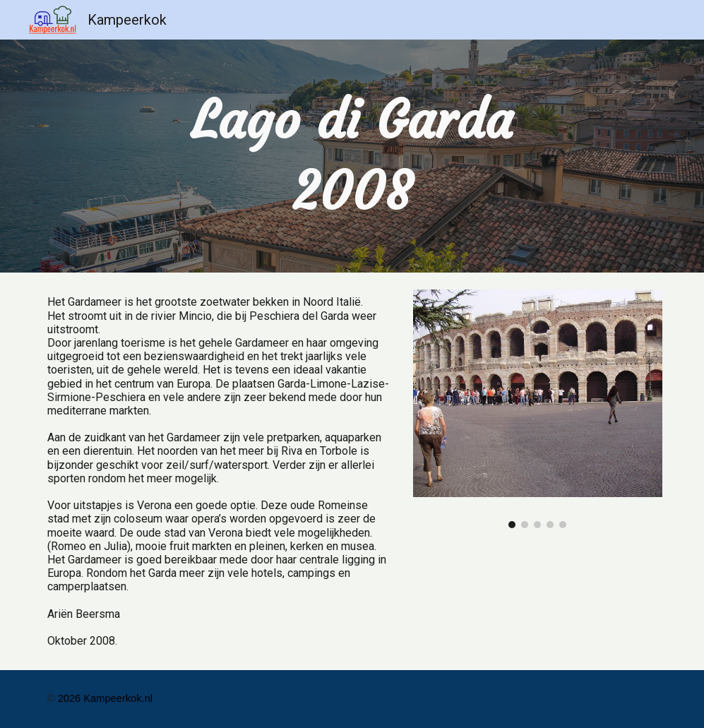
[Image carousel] (538, 409)
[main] (352, 156)
